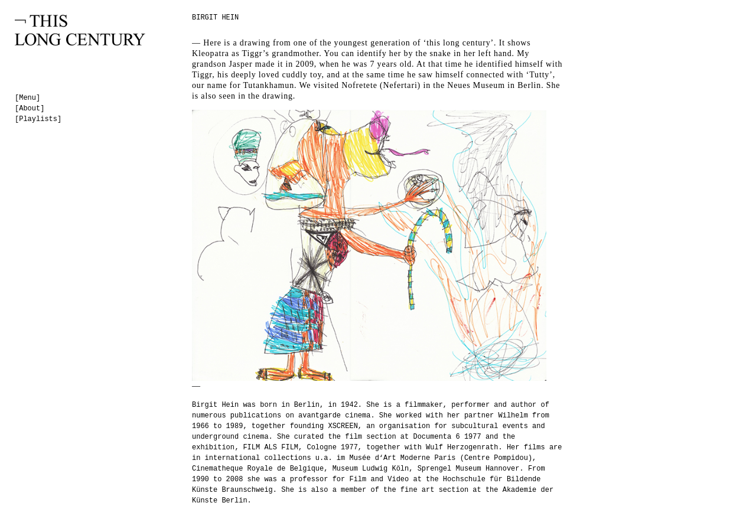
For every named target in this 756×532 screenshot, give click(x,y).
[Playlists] (38, 119)
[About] (30, 109)
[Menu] (27, 98)
